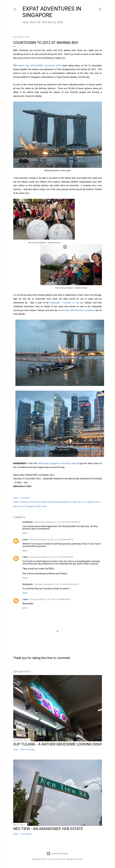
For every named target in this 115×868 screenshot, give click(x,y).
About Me (35, 22)
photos (97, 502)
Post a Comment (28, 750)
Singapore (30, 506)
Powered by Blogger (57, 854)
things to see (41, 506)
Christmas (24, 502)
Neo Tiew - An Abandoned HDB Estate (48, 829)
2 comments (26, 834)
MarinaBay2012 (65, 502)
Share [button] (16, 498)
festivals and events (38, 502)
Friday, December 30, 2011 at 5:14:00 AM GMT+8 (50, 599)
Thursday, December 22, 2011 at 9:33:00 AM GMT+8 (51, 540)
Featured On (49, 22)
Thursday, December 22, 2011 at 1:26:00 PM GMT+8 (51, 557)
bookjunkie (28, 522)
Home (25, 22)
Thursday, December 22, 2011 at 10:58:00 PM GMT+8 (57, 584)
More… (61, 22)
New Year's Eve (79, 502)
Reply (25, 533)
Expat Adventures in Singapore (52, 12)
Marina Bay (53, 502)
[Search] (100, 9)
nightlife (90, 502)
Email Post (25, 498)
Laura (25, 539)
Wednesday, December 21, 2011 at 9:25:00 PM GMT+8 (57, 522)
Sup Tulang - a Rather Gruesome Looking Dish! (57, 744)
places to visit (19, 506)
